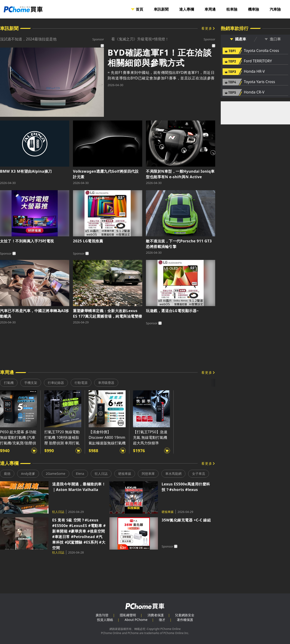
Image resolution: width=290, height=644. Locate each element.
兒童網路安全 (185, 615)
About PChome (136, 620)
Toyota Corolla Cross (261, 51)
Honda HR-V (254, 72)
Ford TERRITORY (258, 61)
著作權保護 (185, 620)
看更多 (207, 28)
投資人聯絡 (105, 620)
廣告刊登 (102, 615)
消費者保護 (156, 615)
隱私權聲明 (128, 615)
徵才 (162, 620)
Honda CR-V (254, 92)
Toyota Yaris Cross (259, 82)
